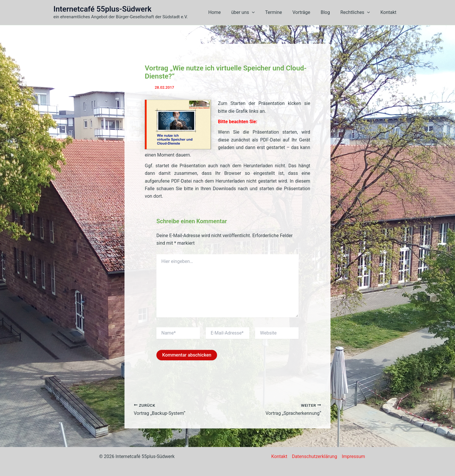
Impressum (354, 456)
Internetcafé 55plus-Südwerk (102, 9)
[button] (258, 12)
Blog (328, 12)
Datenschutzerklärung (315, 456)
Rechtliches (357, 12)
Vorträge (305, 12)
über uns (249, 12)
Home (222, 12)
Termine (279, 12)
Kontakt (389, 12)
